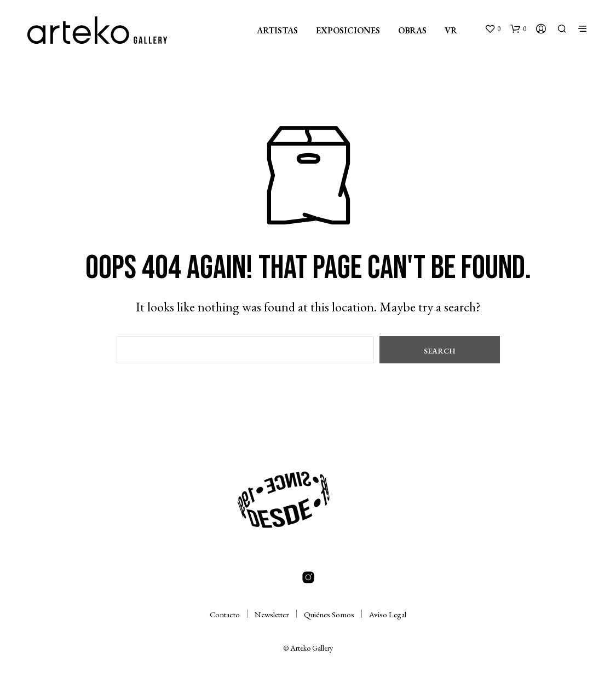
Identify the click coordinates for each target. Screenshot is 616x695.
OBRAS (412, 30)
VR (451, 30)
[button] (493, 29)
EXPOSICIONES (348, 30)
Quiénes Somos (329, 614)
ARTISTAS (277, 30)
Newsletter (272, 614)
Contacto (225, 614)
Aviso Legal (388, 614)
